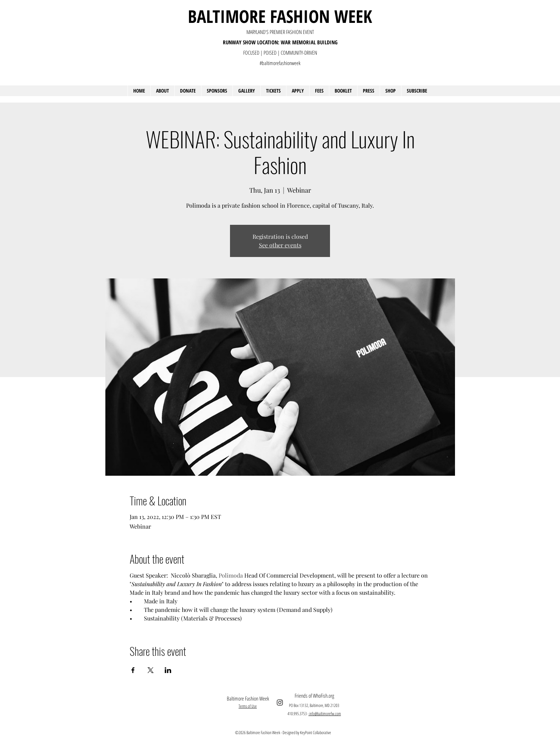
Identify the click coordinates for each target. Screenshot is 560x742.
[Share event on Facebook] (133, 670)
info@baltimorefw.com (325, 714)
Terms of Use (248, 706)
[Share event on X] (151, 670)
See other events (280, 245)
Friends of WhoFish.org (314, 696)
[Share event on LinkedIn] (168, 670)
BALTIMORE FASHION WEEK (280, 16)
